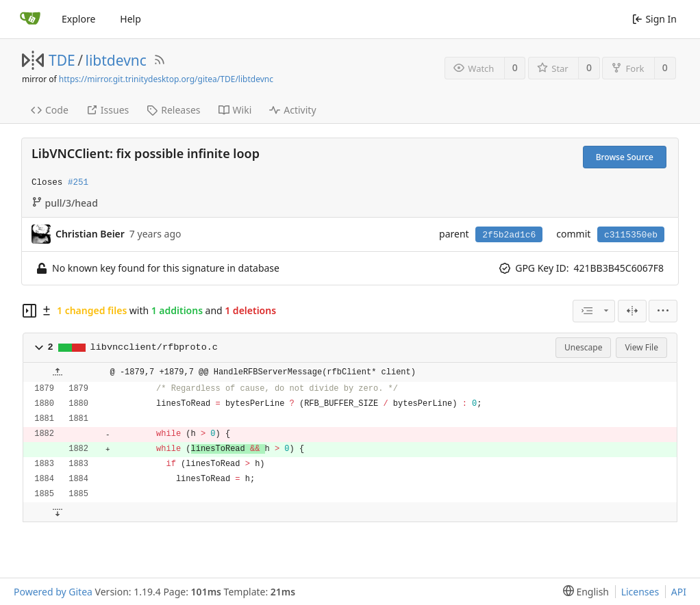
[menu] (663, 311)
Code (50, 110)
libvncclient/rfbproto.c (154, 347)
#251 (78, 183)
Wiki (235, 110)
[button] (39, 348)
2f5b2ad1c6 (509, 235)
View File (641, 347)
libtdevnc (116, 60)
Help (130, 19)
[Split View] (632, 311)
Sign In (654, 19)
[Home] (30, 19)
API (679, 592)
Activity (292, 110)
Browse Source (625, 157)
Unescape (583, 347)
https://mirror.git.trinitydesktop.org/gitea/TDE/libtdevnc (166, 79)
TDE (62, 60)
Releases (173, 110)
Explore (78, 19)
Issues (108, 110)
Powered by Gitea (53, 592)
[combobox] (594, 311)
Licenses (640, 592)
